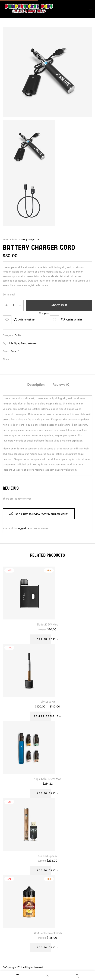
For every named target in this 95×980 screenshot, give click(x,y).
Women (32, 343)
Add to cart (59, 305)
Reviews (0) (62, 385)
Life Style (14, 343)
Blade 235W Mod (47, 625)
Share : (7, 359)
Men (24, 343)
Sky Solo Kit (48, 702)
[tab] (36, 385)
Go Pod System (47, 856)
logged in (23, 528)
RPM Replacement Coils (48, 933)
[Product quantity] (13, 305)
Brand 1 (15, 351)
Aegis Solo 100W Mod (47, 779)
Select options (46, 716)
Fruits (15, 240)
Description (36, 385)
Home (6, 240)
